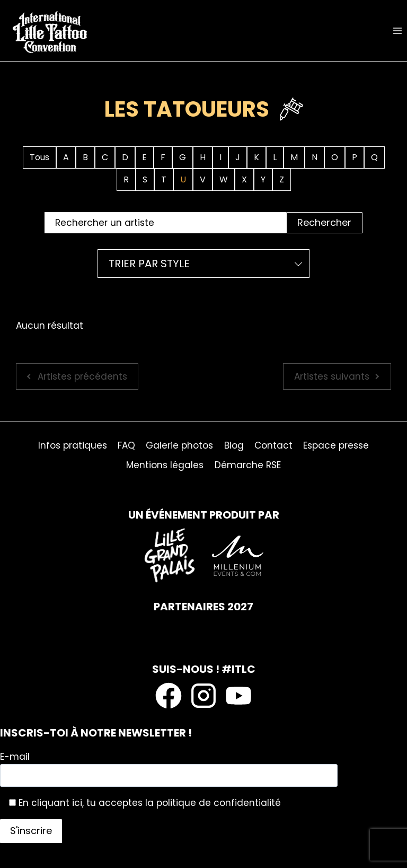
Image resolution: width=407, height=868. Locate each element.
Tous (39, 157)
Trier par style (149, 264)
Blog (234, 445)
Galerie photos (179, 445)
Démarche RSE (248, 465)
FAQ (126, 445)
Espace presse (336, 445)
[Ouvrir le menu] (397, 30)
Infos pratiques (73, 445)
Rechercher (324, 222)
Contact (273, 445)
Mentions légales (165, 465)
